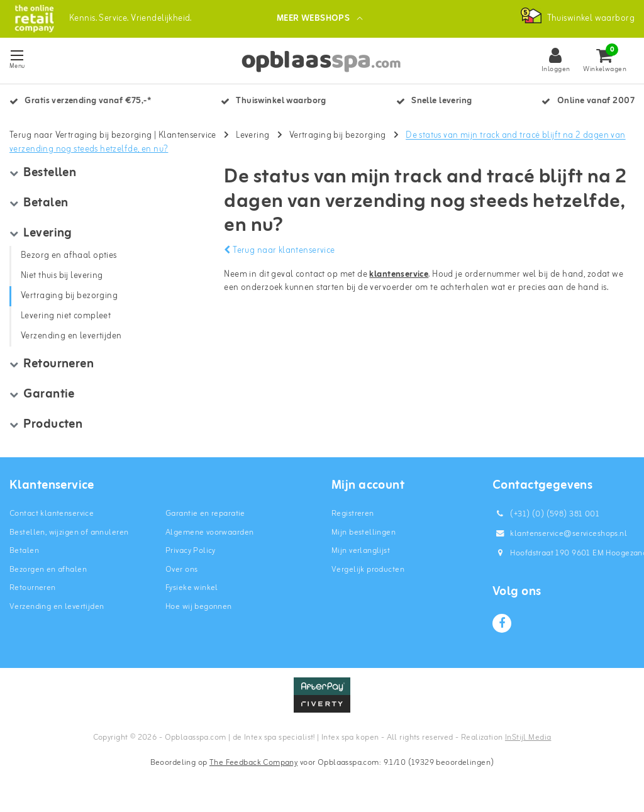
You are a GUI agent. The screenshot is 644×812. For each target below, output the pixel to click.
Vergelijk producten (368, 572)
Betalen (24, 553)
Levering (253, 138)
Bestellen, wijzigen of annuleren (69, 535)
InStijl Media (528, 740)
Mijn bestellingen (364, 535)
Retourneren (33, 590)
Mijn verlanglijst (361, 553)
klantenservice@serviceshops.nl (560, 536)
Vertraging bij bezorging (338, 138)
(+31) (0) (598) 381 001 (546, 517)
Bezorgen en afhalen (48, 572)
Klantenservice (187, 138)
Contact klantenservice (52, 516)
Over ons (181, 572)
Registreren (353, 516)
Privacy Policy (191, 553)
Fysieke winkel (192, 590)
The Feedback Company (253, 765)
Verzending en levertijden (57, 609)
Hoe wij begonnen (199, 609)
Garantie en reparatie (205, 516)
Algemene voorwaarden (209, 535)
